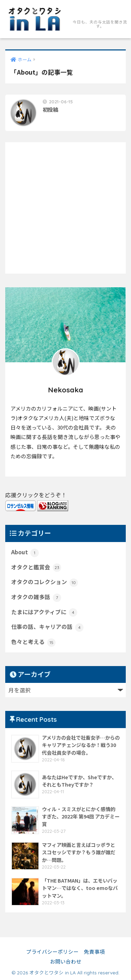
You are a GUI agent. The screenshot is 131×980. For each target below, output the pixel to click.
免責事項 (94, 951)
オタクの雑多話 (36, 597)
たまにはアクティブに (44, 612)
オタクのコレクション (45, 582)
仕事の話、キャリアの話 (47, 627)
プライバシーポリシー (52, 951)
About (25, 553)
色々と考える (33, 642)
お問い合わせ (66, 961)
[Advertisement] (65, 208)
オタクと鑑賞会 (36, 568)
